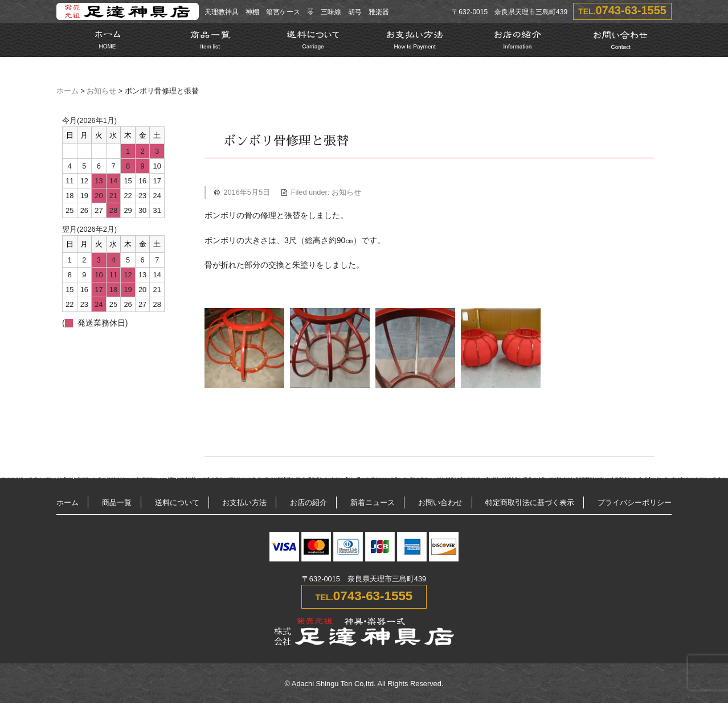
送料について (177, 503)
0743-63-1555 (631, 10)
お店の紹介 (308, 503)
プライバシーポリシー (635, 503)
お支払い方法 (244, 503)
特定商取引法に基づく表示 (530, 503)
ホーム (68, 91)
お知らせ (101, 91)
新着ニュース (373, 503)
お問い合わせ (440, 503)
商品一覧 (117, 503)
